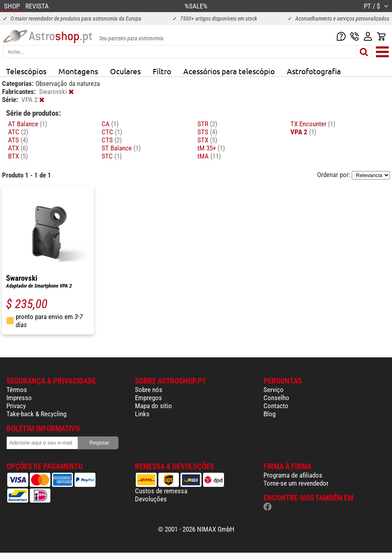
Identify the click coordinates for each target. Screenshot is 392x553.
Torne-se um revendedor (296, 483)
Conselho (276, 398)
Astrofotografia (314, 71)
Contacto (276, 406)
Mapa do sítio (153, 406)
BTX (18, 156)
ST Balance (121, 148)
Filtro (162, 71)
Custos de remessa (161, 491)
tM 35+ (211, 148)
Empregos (148, 398)
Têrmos (17, 390)
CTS (112, 140)
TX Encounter (313, 124)
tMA (209, 156)
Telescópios (26, 71)
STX (207, 140)
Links (142, 414)
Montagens (78, 71)
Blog (270, 414)
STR (207, 124)
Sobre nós (149, 390)
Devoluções (151, 499)
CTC (112, 132)
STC (112, 156)
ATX (18, 148)
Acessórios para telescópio (229, 71)
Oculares (125, 71)
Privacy (16, 406)
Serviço (274, 390)
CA (110, 124)
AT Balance (28, 124)
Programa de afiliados (293, 475)
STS (207, 132)
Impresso (19, 398)
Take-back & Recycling (36, 414)
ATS (18, 140)
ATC (18, 132)
